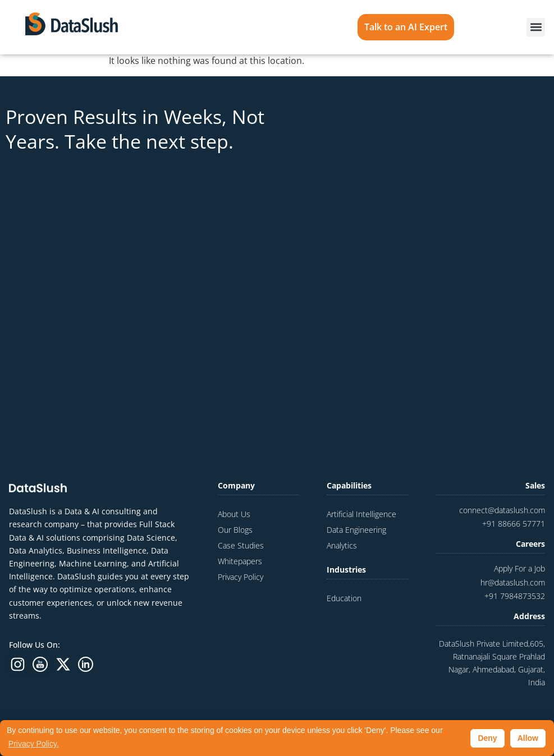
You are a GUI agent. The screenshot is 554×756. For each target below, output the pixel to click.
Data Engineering (356, 530)
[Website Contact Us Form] (415, 280)
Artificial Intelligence (361, 514)
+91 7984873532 (515, 596)
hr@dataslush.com (513, 582)
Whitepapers (240, 561)
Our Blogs (235, 530)
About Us (234, 514)
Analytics (342, 545)
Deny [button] (487, 738)
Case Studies (241, 545)
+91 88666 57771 (514, 524)
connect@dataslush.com (502, 510)
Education (344, 598)
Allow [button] (528, 738)
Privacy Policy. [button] (34, 744)
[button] (536, 27)
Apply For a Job (519, 568)
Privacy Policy (241, 577)
